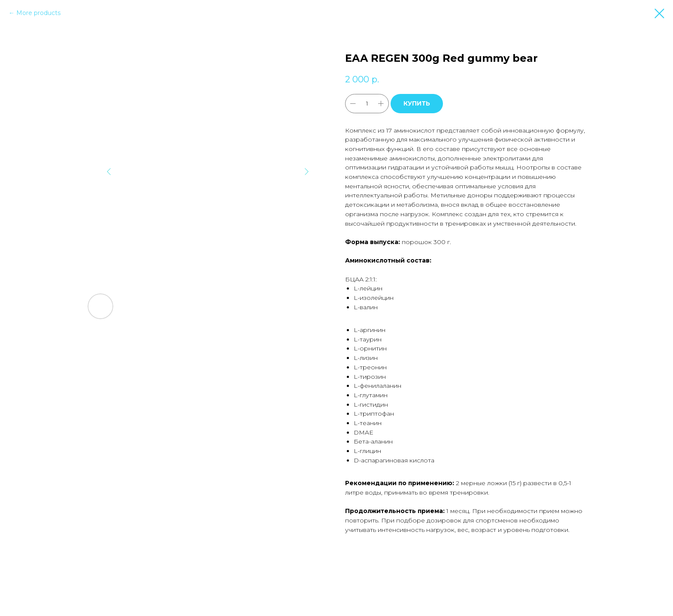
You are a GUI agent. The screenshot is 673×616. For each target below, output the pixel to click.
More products (38, 13)
